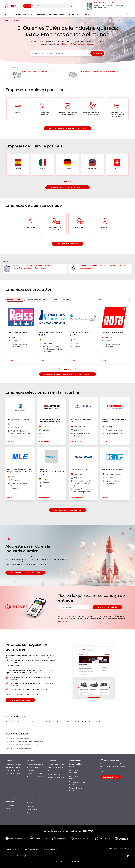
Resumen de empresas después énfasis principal (23, 745)
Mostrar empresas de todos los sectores (67, 128)
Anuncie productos (54, 774)
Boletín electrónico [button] (81, 14)
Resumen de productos (56, 778)
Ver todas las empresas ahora (68, 510)
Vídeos (8, 809)
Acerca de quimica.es (50, 849)
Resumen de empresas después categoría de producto (25, 741)
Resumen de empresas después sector (19, 738)
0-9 (8, 721)
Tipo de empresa (87, 44)
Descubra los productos (56, 764)
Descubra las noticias (13, 764)
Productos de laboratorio (57, 767)
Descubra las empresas (35, 764)
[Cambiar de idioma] (127, 15)
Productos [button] (27, 14)
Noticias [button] (8, 14)
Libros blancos (32, 809)
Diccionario (10, 805)
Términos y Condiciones (26, 856)
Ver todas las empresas (67, 244)
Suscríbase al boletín (107, 607)
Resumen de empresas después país (18, 748)
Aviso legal (9, 856)
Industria (66, 44)
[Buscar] (71, 6)
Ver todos (64, 621)
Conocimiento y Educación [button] (59, 14)
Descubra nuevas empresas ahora (25, 573)
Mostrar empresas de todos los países (67, 187)
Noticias (30, 803)
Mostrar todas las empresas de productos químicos (67, 374)
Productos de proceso (55, 771)
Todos (26, 6)
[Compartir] (122, 15)
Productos (30, 806)
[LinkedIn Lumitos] (128, 856)
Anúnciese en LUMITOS (14, 849)
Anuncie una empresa (34, 773)
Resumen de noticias (13, 773)
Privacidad (41, 856)
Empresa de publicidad (20, 700)
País (74, 44)
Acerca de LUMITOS (32, 849)
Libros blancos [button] (40, 14)
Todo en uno (31, 813)
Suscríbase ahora (111, 777)
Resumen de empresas (35, 777)
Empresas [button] (17, 14)
